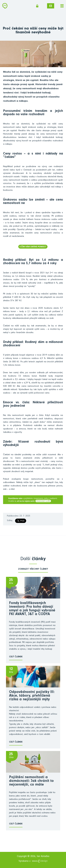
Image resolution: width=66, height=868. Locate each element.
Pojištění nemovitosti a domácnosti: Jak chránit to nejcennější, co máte (31, 781)
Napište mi (51, 6)
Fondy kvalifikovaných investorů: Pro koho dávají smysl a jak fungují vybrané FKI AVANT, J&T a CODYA (32, 609)
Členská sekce (37, 6)
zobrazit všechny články (33, 569)
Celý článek (16, 657)
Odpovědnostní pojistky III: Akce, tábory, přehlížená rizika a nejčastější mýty (32, 696)
